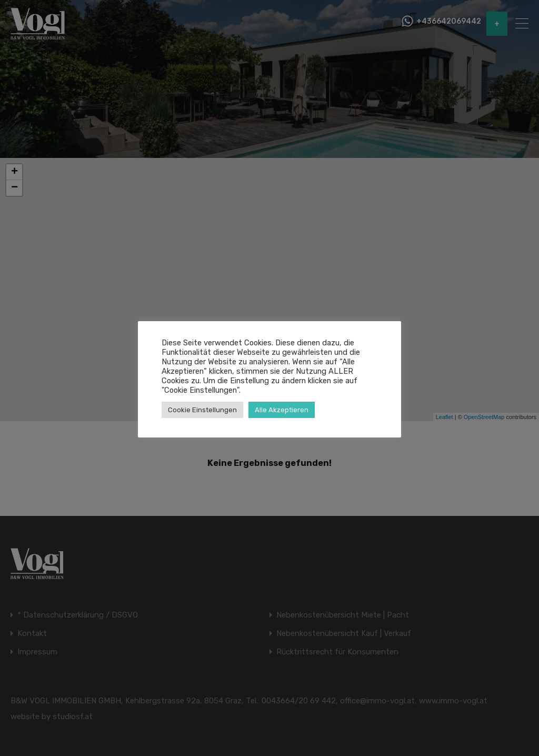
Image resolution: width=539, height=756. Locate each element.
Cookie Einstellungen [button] (202, 410)
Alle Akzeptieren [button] (282, 410)
